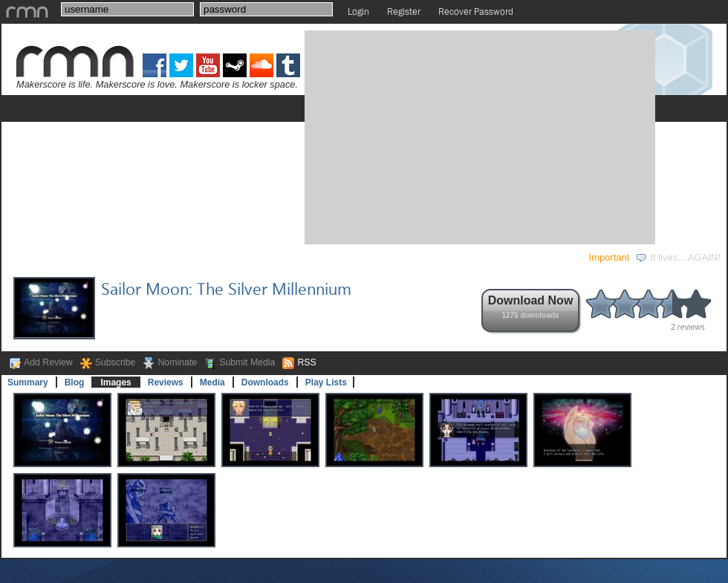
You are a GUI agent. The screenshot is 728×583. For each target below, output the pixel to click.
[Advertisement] (438, 136)
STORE (363, 257)
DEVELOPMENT (117, 257)
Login (358, 12)
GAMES (30, 257)
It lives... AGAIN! (678, 257)
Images (116, 382)
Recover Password (476, 12)
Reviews (166, 382)
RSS (306, 362)
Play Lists (326, 382)
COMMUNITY (286, 257)
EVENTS (204, 257)
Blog (75, 382)
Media (212, 382)
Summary (28, 382)
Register (404, 12)
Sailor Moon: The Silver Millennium (226, 288)
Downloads (265, 382)
